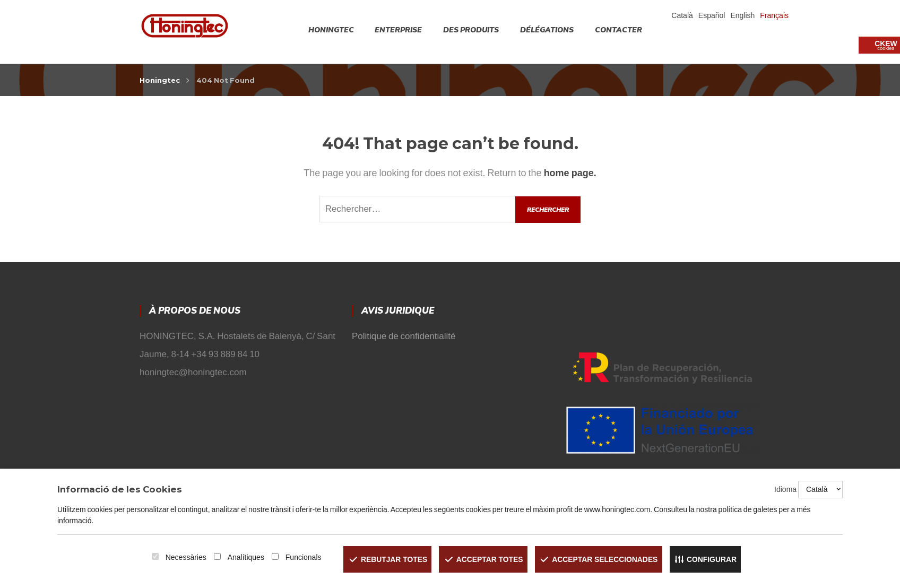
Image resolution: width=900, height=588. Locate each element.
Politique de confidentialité (404, 336)
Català (682, 15)
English (742, 15)
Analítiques (244, 557)
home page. (570, 173)
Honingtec (160, 80)
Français (774, 15)
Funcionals (301, 557)
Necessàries (184, 557)
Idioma (785, 490)
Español (712, 15)
